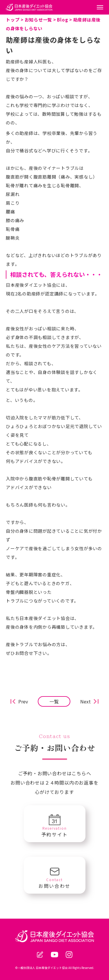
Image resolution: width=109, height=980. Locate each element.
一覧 (54, 701)
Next (85, 701)
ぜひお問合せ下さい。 (29, 653)
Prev (23, 701)
